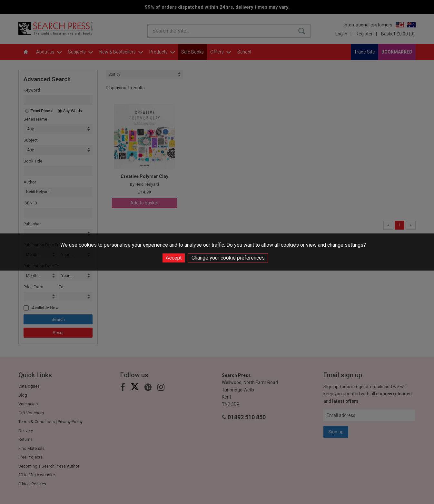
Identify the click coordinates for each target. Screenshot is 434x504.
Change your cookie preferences (228, 258)
